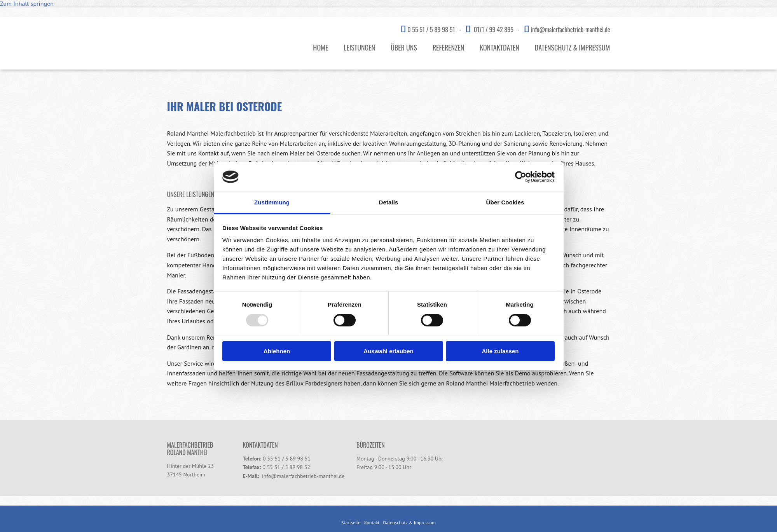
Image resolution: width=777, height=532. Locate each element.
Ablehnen (277, 351)
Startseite (351, 522)
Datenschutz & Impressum (573, 47)
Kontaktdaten (499, 47)
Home (320, 47)
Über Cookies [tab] (505, 202)
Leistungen (359, 47)
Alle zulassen (500, 351)
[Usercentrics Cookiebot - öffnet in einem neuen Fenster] (521, 177)
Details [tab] (389, 202)
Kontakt (372, 522)
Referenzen (449, 47)
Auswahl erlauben (388, 351)
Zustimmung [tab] (272, 202)
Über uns (404, 47)
